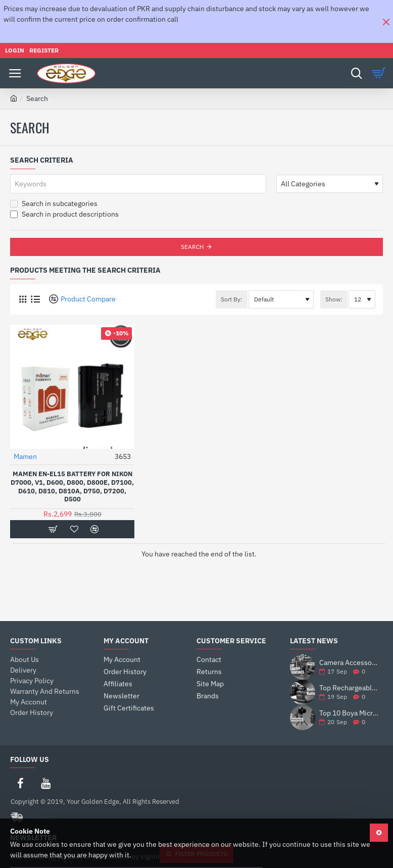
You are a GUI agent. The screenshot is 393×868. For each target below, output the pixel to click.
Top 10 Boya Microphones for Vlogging (349, 713)
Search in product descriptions (64, 214)
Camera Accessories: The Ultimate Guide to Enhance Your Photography (349, 663)
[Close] (386, 22)
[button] (52, 529)
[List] (35, 299)
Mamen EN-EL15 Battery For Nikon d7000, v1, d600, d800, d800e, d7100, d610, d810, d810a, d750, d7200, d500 (72, 487)
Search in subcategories (54, 203)
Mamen (25, 456)
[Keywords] (138, 184)
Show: (334, 299)
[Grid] (22, 299)
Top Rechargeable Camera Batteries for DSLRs (349, 688)
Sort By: (232, 299)
